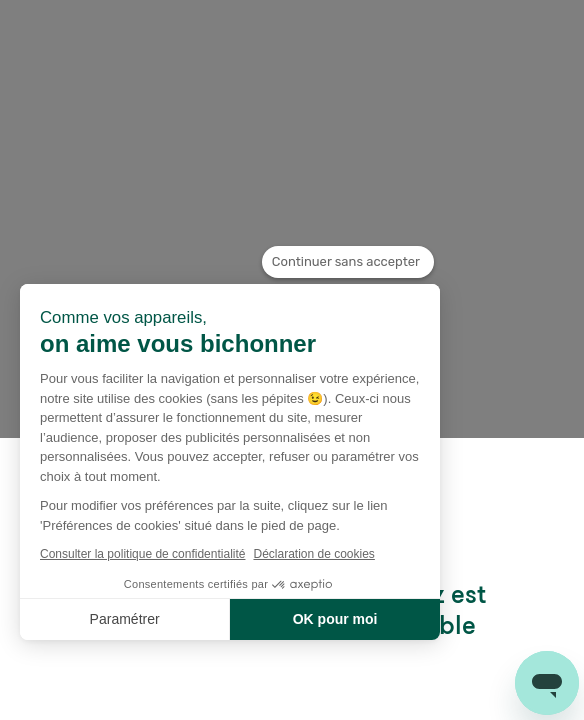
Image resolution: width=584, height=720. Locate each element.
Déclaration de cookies (313, 554)
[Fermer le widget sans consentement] (348, 262)
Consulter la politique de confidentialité (142, 554)
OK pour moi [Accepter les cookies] (335, 619)
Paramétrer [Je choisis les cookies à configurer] (125, 619)
